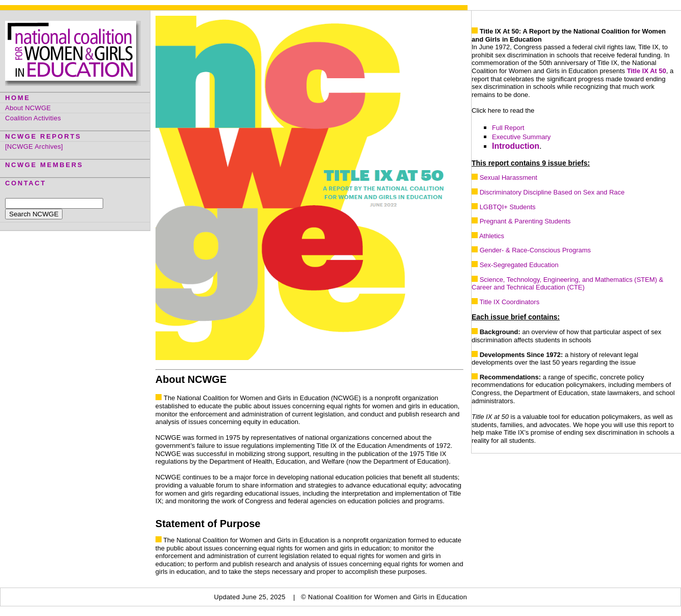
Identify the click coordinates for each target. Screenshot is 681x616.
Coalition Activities (33, 118)
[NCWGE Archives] (34, 147)
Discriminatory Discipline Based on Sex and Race (552, 192)
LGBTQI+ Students (508, 207)
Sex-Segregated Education (519, 265)
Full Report (508, 128)
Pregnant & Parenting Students (525, 221)
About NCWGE (28, 108)
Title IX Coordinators (509, 302)
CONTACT (26, 183)
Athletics (492, 236)
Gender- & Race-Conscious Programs (535, 250)
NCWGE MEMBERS (44, 165)
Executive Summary (521, 137)
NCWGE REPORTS (43, 136)
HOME (18, 98)
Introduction (516, 146)
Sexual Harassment (508, 177)
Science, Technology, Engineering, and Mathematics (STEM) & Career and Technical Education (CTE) (567, 284)
